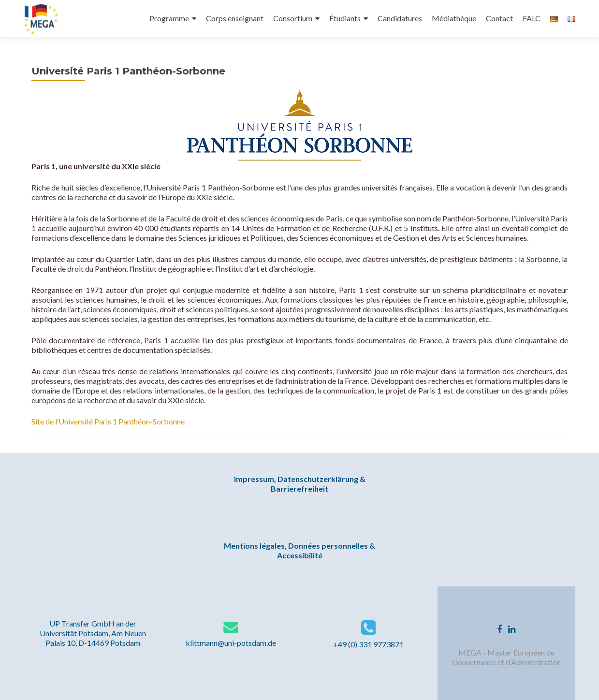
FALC (532, 18)
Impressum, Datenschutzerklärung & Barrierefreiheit (300, 484)
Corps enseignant (235, 18)
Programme (169, 18)
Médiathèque (454, 18)
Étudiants (345, 18)
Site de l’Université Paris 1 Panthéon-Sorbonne (108, 421)
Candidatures (400, 18)
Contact (499, 18)
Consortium (293, 18)
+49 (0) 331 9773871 (368, 644)
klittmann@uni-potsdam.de (231, 643)
